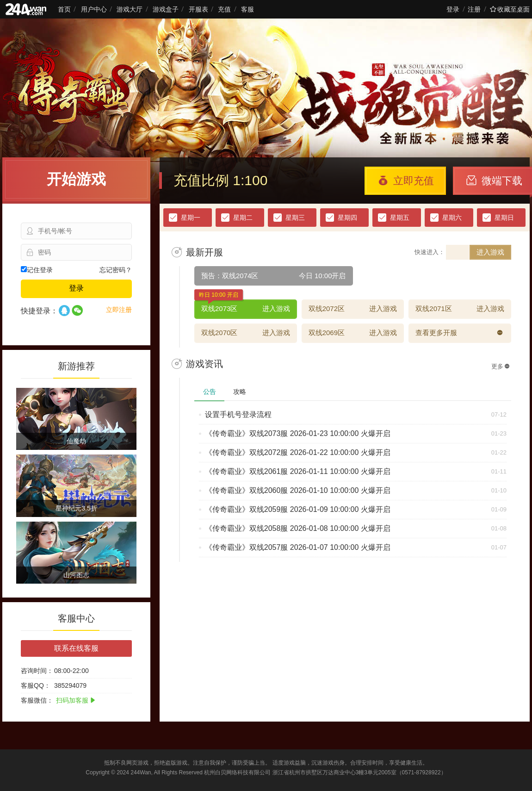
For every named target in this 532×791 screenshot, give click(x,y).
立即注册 (119, 310)
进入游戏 (490, 252)
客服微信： (37, 700)
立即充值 (406, 181)
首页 (64, 9)
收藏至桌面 (510, 9)
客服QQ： (36, 685)
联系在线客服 (76, 648)
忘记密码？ (116, 270)
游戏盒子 (166, 9)
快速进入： (430, 252)
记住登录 (37, 270)
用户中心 (94, 9)
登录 (453, 9)
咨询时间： (37, 671)
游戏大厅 (130, 9)
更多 (501, 366)
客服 (247, 9)
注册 (474, 9)
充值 (224, 9)
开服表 (198, 9)
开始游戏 (76, 179)
